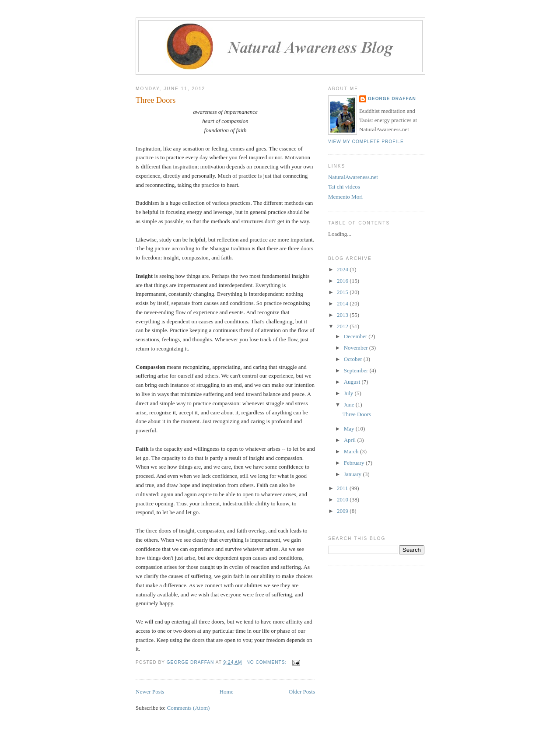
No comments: (267, 662)
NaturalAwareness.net (353, 177)
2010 (343, 499)
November (357, 348)
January (353, 474)
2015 (343, 292)
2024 (343, 269)
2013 (343, 315)
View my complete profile (366, 142)
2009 (343, 511)
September (357, 370)
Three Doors (156, 100)
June (350, 405)
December (356, 336)
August (353, 382)
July (349, 393)
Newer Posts (150, 692)
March (352, 451)
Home (227, 692)
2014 (343, 303)
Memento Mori (345, 197)
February (355, 463)
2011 (343, 488)
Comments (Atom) (189, 708)
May (350, 429)
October (354, 359)
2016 (343, 281)
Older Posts (302, 692)
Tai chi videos (344, 187)
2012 (343, 326)
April (351, 440)
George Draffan (392, 99)
